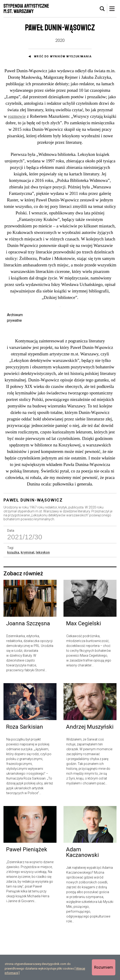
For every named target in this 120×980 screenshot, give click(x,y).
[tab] (102, 9)
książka (13, 598)
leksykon (43, 598)
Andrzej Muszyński (90, 773)
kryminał (27, 598)
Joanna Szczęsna (28, 669)
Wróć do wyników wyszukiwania (63, 56)
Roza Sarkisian (25, 773)
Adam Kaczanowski (82, 898)
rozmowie (17, 116)
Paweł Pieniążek (27, 895)
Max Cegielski (83, 669)
